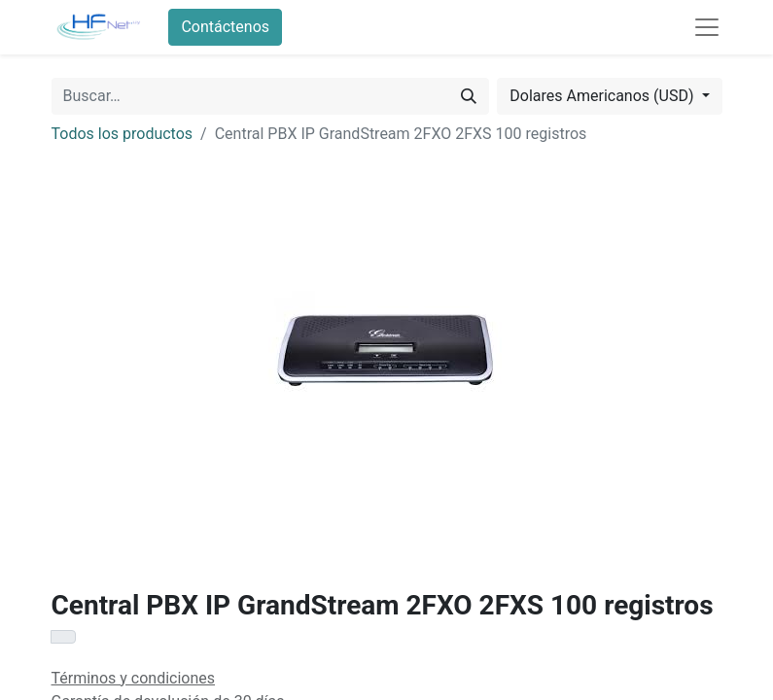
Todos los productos (123, 134)
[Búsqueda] (469, 96)
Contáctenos (225, 27)
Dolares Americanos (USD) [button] (603, 96)
